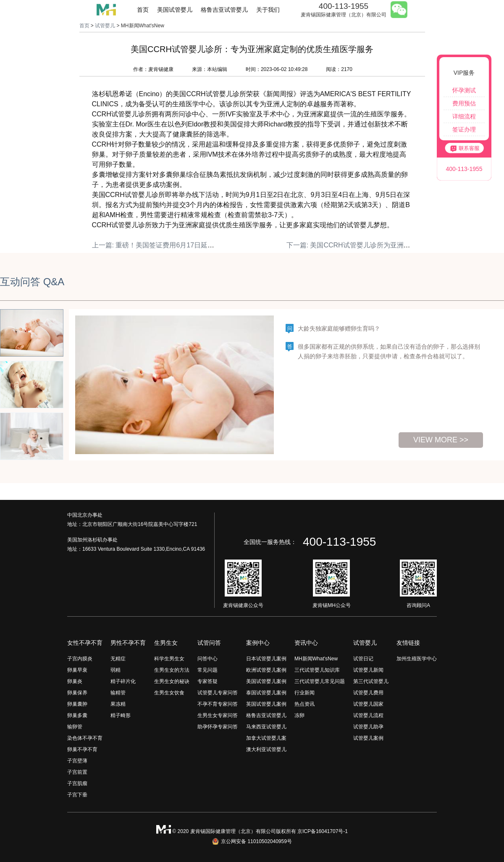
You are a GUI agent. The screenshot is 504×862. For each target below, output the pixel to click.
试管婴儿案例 (368, 738)
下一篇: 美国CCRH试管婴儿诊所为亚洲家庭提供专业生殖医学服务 (385, 245)
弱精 (115, 670)
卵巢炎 (75, 681)
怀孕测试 (464, 90)
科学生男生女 (169, 659)
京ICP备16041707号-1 (323, 831)
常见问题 (207, 670)
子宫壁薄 (77, 761)
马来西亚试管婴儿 (266, 727)
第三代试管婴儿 (371, 681)
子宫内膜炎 (80, 659)
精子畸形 (121, 715)
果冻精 (118, 704)
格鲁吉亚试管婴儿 (224, 10)
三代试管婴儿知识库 (317, 670)
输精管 (118, 693)
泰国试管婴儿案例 (266, 693)
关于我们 (268, 10)
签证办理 (464, 129)
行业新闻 (304, 693)
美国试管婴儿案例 (266, 681)
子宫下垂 (77, 795)
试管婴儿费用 (368, 693)
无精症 (118, 659)
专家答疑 (207, 681)
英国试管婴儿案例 (266, 704)
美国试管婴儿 (175, 10)
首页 (143, 10)
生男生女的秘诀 (172, 681)
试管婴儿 (105, 26)
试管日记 (363, 659)
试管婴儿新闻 (368, 670)
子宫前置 (77, 772)
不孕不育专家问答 (218, 704)
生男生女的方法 (172, 670)
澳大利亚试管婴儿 (266, 749)
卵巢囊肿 (77, 704)
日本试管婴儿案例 (266, 659)
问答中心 (207, 659)
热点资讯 (304, 704)
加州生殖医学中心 (417, 659)
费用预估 (464, 103)
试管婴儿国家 (368, 704)
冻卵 (299, 715)
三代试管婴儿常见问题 (320, 681)
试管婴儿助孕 (368, 727)
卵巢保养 (77, 693)
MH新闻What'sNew (316, 659)
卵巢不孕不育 (82, 749)
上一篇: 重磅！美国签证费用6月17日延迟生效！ (163, 245)
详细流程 (464, 116)
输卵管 (75, 727)
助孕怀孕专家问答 (218, 727)
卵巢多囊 (77, 715)
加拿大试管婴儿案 (266, 738)
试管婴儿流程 (368, 715)
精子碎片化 (123, 681)
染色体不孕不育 (85, 738)
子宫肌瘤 (77, 783)
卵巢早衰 (77, 670)
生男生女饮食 (169, 693)
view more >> (441, 440)
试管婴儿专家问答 (218, 693)
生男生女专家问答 (218, 715)
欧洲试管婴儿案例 (266, 670)
